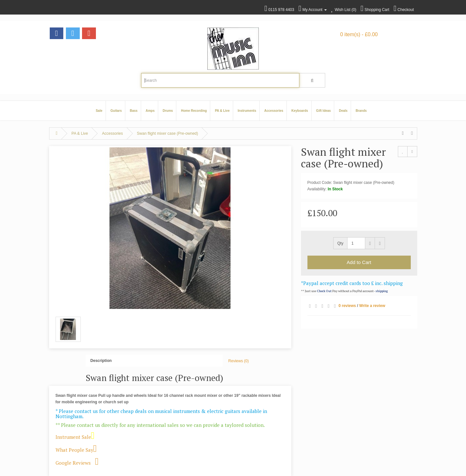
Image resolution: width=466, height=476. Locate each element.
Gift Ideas (324, 111)
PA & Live (222, 111)
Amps (150, 111)
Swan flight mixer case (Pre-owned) (167, 133)
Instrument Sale (75, 437)
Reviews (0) (238, 361)
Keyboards (300, 111)
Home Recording (194, 111)
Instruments (247, 111)
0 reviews (347, 306)
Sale (99, 111)
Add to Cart (359, 262)
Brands (361, 111)
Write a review (372, 306)
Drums (168, 111)
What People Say (76, 450)
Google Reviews (79, 463)
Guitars (116, 111)
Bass (134, 111)
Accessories (274, 111)
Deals (343, 111)
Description (101, 361)
